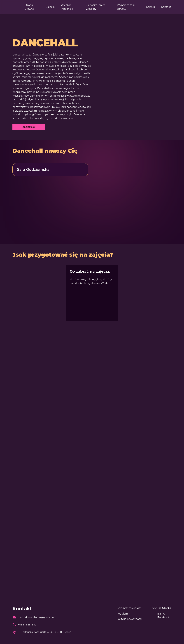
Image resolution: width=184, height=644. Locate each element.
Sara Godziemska (33, 169)
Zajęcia (50, 7)
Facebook (163, 617)
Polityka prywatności (129, 619)
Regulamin (123, 614)
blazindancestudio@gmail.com (37, 617)
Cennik (150, 7)
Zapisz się (29, 127)
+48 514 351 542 (27, 625)
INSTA (161, 614)
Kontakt (166, 7)
